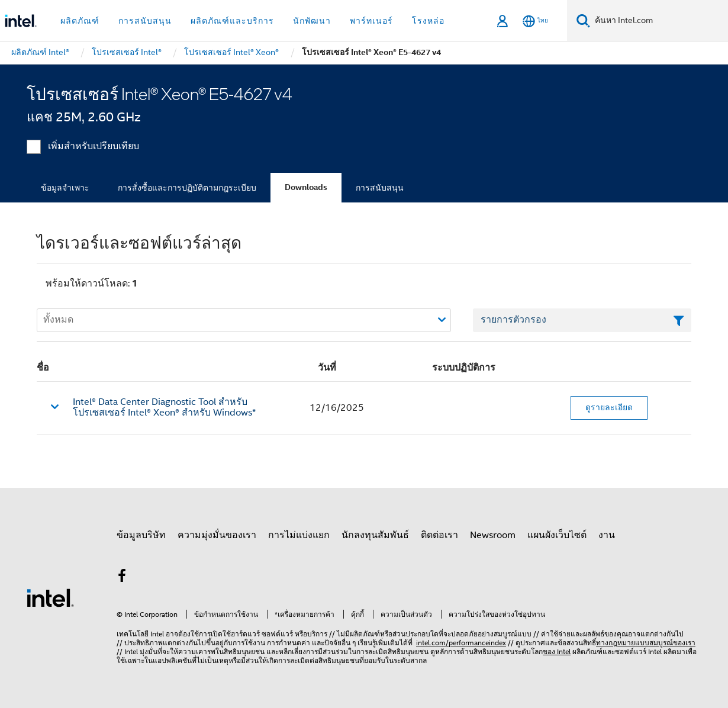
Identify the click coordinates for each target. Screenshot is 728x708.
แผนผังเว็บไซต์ (557, 535)
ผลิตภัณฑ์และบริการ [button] (232, 21)
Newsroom (493, 535)
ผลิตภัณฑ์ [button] (80, 21)
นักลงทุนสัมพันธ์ (375, 535)
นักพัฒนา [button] (312, 21)
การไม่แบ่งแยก (299, 535)
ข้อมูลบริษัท (141, 535)
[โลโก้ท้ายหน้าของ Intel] (50, 597)
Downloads (306, 187)
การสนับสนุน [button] (145, 21)
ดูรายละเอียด (609, 407)
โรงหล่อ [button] (428, 21)
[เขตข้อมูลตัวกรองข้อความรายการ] (582, 320)
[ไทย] (535, 21)
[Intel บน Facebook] (122, 578)
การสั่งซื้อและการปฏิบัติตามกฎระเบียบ (187, 188)
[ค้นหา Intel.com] (659, 21)
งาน (607, 535)
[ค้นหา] (583, 20)
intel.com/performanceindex (461, 643)
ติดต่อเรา (439, 535)
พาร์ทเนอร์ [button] (371, 21)
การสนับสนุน (380, 188)
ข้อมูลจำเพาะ (65, 188)
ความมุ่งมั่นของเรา (217, 535)
